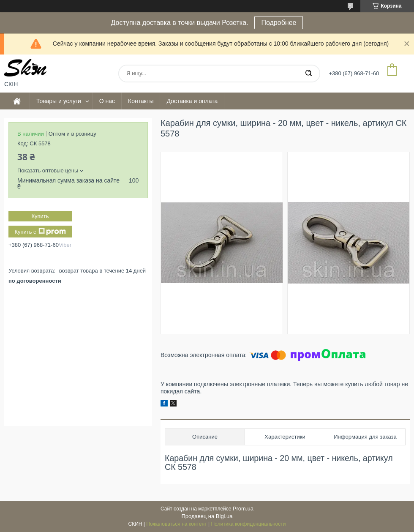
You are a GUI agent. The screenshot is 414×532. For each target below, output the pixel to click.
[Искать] (308, 74)
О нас (107, 101)
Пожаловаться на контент (176, 524)
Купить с (40, 232)
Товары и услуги (59, 101)
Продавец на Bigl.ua (207, 516)
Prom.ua (243, 509)
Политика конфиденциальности (248, 524)
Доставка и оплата (192, 101)
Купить (40, 216)
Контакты (141, 101)
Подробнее (279, 23)
